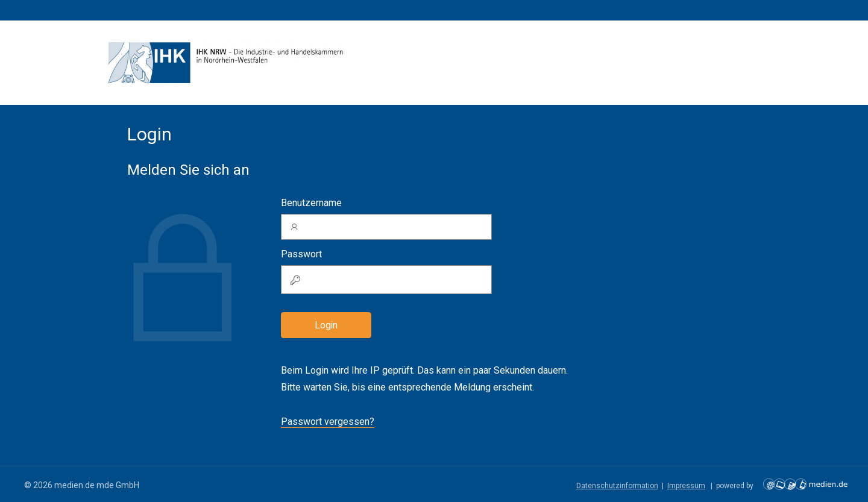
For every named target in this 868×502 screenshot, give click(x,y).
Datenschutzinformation (617, 486)
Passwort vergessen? (328, 422)
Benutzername (311, 203)
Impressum (686, 486)
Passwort (301, 254)
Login (326, 325)
